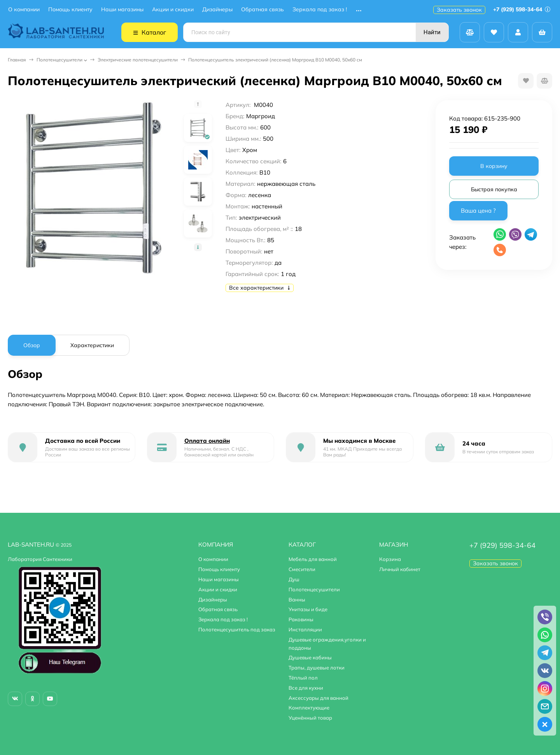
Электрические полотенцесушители (138, 60)
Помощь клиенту (70, 10)
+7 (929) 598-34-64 (522, 9)
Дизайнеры (217, 10)
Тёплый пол (303, 678)
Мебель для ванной (313, 559)
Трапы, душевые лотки (317, 668)
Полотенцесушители (59, 60)
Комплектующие (309, 708)
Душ (294, 579)
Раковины (301, 619)
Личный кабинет (400, 569)
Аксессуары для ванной (318, 698)
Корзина (390, 559)
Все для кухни (306, 688)
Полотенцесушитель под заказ (237, 629)
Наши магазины (122, 10)
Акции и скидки (173, 10)
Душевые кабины (310, 657)
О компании (24, 10)
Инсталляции (305, 629)
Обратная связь (262, 10)
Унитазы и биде (308, 609)
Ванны (297, 599)
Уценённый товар (310, 718)
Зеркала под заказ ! (320, 10)
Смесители (302, 569)
